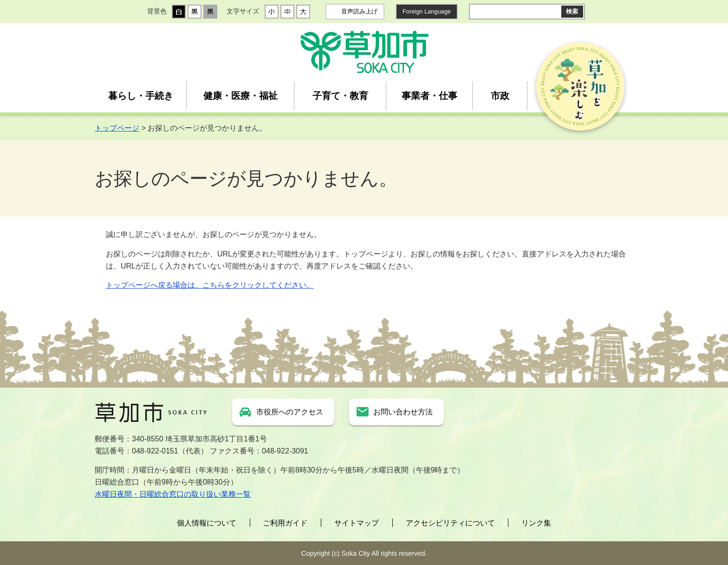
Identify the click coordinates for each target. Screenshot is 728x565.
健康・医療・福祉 (240, 96)
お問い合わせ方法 (403, 412)
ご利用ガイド (285, 523)
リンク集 (536, 523)
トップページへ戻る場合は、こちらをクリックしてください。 (210, 285)
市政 (500, 96)
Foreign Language (427, 11)
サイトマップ (357, 523)
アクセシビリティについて (450, 523)
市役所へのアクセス (290, 412)
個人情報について (207, 523)
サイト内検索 (476, 12)
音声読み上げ (359, 11)
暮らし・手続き (141, 96)
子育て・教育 (340, 96)
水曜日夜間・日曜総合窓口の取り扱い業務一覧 (173, 494)
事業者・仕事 (429, 96)
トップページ (117, 128)
